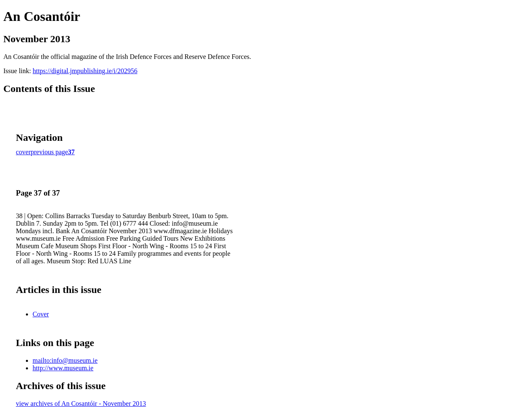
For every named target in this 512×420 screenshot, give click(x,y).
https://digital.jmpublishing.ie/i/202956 (85, 71)
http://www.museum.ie (63, 368)
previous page (49, 152)
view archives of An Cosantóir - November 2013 (81, 403)
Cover (41, 314)
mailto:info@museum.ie (65, 360)
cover (23, 152)
